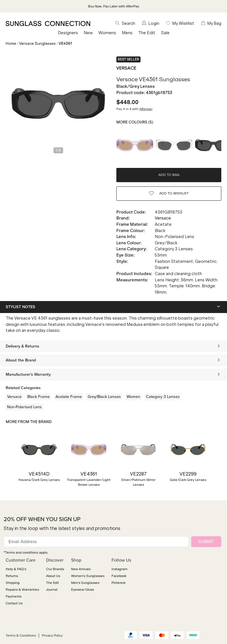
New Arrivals (81, 569)
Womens (107, 33)
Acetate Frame (69, 397)
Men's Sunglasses (85, 583)
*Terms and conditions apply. (26, 552)
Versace (126, 68)
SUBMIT (206, 542)
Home (11, 43)
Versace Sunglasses (37, 43)
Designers (68, 33)
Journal (52, 590)
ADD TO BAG (169, 175)
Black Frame (39, 397)
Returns (12, 576)
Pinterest (118, 583)
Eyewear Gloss (82, 590)
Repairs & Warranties (22, 590)
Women (133, 397)
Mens (127, 33)
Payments (14, 596)
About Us (53, 576)
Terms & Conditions (21, 635)
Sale (165, 33)
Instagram (119, 569)
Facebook (119, 576)
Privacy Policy (52, 635)
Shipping (13, 583)
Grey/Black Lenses (104, 397)
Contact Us (14, 603)
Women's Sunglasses (88, 576)
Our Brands (55, 569)
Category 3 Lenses (163, 397)
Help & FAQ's (16, 569)
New (88, 33)
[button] (9, 463)
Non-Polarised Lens (24, 407)
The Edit (147, 33)
